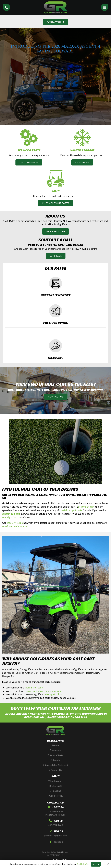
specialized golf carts (71, 510)
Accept (96, 864)
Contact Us (56, 22)
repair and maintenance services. (44, 691)
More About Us (55, 231)
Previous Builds (56, 323)
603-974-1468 (15, 523)
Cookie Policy (83, 864)
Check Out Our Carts (55, 203)
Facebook (56, 842)
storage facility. (54, 694)
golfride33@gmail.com (55, 836)
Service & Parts (29, 150)
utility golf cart (86, 507)
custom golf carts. (34, 688)
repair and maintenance (15, 526)
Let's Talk (56, 256)
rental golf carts (11, 517)
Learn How (82, 162)
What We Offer (29, 162)
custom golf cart (11, 514)
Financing (56, 358)
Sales (55, 191)
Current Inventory (56, 295)
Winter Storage (82, 150)
